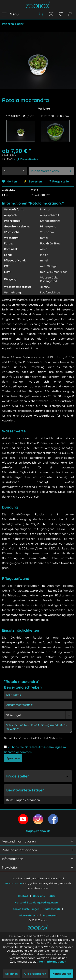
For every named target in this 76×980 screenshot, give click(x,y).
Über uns (39, 896)
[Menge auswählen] (15, 171)
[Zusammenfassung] (38, 705)
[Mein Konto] (51, 14)
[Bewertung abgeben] (38, 715)
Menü (11, 14)
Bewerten (33, 181)
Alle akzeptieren (35, 974)
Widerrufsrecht (28, 915)
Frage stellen (61, 181)
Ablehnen (11, 974)
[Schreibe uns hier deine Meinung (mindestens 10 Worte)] (38, 727)
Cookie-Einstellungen (26, 909)
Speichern (13, 758)
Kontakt (23, 896)
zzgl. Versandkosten (26, 159)
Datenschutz (52, 909)
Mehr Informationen (52, 962)
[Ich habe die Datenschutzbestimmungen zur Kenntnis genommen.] (5, 747)
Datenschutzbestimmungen (43, 747)
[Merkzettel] (61, 14)
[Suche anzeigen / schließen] (41, 14)
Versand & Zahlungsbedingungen (36, 902)
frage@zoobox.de (38, 831)
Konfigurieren (62, 974)
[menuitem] (10, 14)
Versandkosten (14, 883)
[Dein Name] (38, 695)
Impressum (50, 915)
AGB (52, 896)
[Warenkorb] (71, 14)
